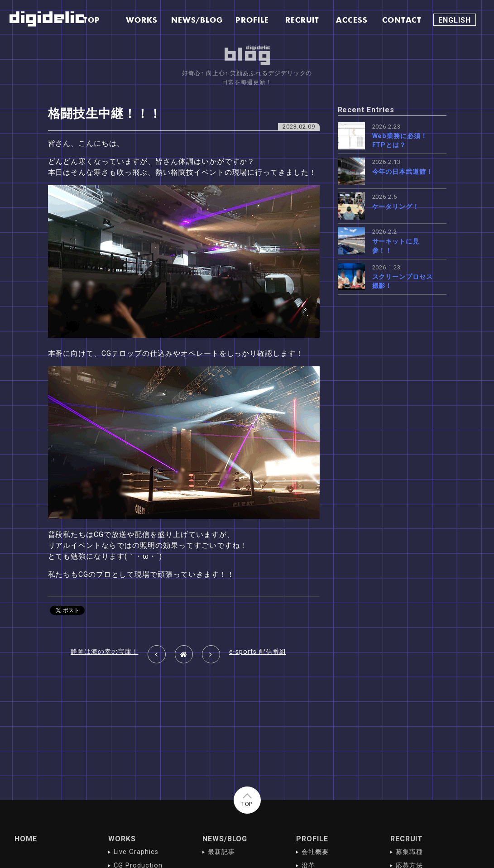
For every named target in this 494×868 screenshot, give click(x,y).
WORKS (122, 839)
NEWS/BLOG (225, 839)
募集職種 (409, 852)
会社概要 (315, 852)
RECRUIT (407, 839)
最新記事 (221, 852)
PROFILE (312, 839)
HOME (26, 839)
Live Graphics (136, 852)
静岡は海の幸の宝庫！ (105, 652)
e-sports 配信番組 (258, 652)
